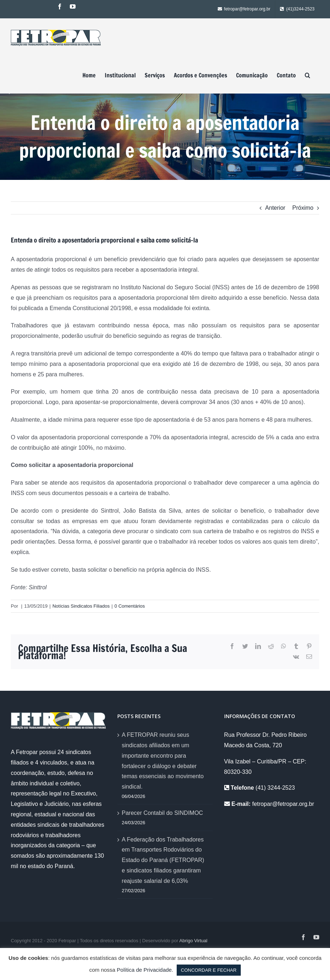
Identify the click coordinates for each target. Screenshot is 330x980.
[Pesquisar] (308, 75)
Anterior (275, 208)
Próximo (303, 208)
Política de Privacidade (144, 970)
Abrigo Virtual (193, 941)
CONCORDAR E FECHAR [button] (209, 970)
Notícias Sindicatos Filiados (81, 606)
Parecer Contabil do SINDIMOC (162, 813)
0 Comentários (130, 606)
